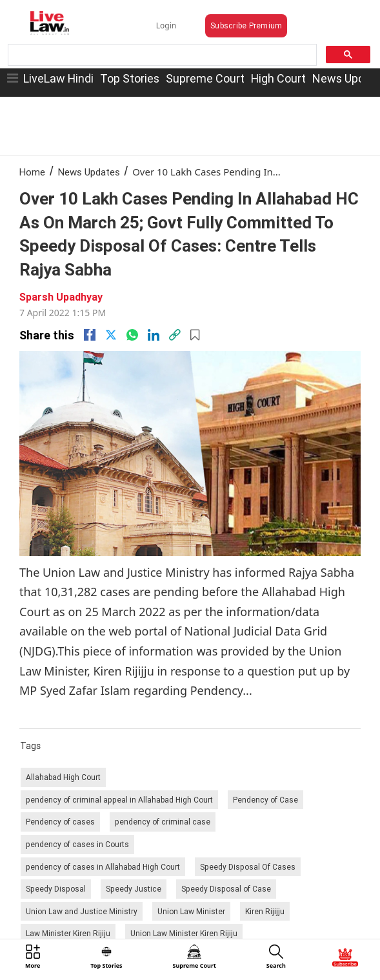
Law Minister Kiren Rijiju (68, 933)
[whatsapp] (132, 335)
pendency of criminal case (163, 822)
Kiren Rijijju (265, 911)
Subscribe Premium (246, 25)
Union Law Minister (191, 911)
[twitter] (111, 335)
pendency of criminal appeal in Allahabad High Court (119, 800)
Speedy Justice (134, 889)
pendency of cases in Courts (77, 844)
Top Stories (130, 78)
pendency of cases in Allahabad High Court (103, 867)
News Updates (89, 172)
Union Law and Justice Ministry (82, 911)
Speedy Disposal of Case (226, 889)
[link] (175, 335)
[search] (161, 55)
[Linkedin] (154, 335)
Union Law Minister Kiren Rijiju (184, 933)
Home (32, 172)
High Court (278, 78)
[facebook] (90, 335)
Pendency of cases (60, 822)
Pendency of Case (265, 800)
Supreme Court (205, 78)
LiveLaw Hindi (58, 78)
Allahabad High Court (63, 777)
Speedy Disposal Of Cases (248, 867)
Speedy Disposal (56, 889)
